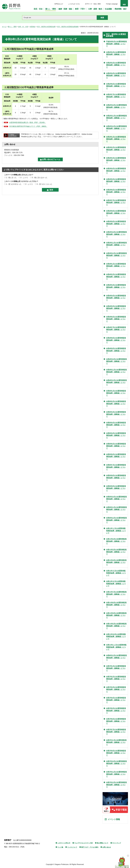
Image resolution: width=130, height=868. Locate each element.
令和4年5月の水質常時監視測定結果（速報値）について (116, 308)
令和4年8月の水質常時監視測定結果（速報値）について (116, 340)
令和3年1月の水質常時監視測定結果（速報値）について (116, 139)
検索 (124, 5)
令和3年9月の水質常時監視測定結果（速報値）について (116, 224)
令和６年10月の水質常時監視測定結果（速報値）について (116, 637)
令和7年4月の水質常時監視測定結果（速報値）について (116, 700)
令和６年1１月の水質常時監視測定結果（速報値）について (116, 647)
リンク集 (60, 847)
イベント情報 (114, 819)
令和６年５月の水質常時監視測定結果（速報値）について (116, 573)
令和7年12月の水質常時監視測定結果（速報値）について (116, 785)
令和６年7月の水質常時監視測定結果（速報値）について (116, 594)
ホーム (4, 27)
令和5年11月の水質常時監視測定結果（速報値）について (116, 510)
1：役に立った (11, 178)
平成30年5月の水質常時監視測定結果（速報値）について (116, 44)
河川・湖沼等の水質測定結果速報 (68, 27)
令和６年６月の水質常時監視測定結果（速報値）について (116, 584)
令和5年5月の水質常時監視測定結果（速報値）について (116, 446)
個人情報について (103, 843)
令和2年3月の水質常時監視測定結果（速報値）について (116, 65)
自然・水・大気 (23, 27)
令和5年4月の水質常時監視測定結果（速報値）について (116, 425)
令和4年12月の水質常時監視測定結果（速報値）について (116, 383)
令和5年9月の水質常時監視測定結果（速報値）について (116, 488)
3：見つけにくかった (44, 184)
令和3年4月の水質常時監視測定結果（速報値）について (116, 171)
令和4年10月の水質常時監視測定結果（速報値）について (116, 361)
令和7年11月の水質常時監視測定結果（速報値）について (116, 774)
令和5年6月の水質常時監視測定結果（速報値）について (116, 457)
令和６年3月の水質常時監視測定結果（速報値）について (116, 552)
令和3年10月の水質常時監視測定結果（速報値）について (116, 234)
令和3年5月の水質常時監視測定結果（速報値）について (116, 181)
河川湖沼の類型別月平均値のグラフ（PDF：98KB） (28, 126)
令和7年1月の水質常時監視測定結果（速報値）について (116, 668)
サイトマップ (117, 843)
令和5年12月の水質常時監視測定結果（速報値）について (116, 520)
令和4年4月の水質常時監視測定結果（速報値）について (116, 298)
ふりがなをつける (74, 4)
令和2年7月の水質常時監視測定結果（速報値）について (116, 97)
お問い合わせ (107, 847)
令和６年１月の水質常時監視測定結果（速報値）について (116, 531)
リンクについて (72, 847)
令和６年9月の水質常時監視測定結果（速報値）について (116, 615)
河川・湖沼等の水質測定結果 (46, 27)
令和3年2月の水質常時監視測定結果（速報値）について (116, 150)
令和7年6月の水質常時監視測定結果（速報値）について (116, 721)
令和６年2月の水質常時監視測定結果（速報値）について (116, 541)
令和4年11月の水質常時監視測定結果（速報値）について (116, 372)
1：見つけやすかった (14, 184)
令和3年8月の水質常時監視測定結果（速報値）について (116, 213)
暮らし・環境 (12, 27)
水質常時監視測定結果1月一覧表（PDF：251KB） (28, 122)
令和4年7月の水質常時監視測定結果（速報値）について (116, 330)
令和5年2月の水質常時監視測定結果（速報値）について (116, 404)
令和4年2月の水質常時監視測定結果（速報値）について (116, 277)
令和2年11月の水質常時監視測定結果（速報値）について (116, 118)
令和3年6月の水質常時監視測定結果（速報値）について (116, 192)
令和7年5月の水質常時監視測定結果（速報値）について (116, 711)
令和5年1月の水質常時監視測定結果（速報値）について (116, 393)
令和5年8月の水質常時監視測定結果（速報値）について (116, 478)
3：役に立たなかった (40, 178)
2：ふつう (24, 178)
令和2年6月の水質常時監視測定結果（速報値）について (116, 86)
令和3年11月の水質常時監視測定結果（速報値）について (116, 245)
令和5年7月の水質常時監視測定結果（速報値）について (116, 467)
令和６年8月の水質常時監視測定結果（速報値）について (116, 605)
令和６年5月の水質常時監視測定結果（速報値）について (116, 626)
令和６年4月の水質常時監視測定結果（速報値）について (116, 562)
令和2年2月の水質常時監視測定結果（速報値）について (116, 54)
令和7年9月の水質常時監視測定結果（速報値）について (116, 753)
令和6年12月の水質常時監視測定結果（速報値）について (116, 658)
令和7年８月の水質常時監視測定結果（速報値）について (116, 742)
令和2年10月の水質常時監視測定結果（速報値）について (116, 107)
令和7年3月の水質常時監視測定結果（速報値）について (116, 689)
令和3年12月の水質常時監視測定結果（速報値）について (116, 256)
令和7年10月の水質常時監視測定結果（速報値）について (116, 764)
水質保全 (32, 27)
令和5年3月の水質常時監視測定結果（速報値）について (116, 414)
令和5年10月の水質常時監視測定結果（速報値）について (116, 499)
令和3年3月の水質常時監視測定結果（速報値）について (116, 160)
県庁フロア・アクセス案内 (90, 847)
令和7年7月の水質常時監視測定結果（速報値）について (116, 732)
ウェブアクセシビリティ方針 (84, 843)
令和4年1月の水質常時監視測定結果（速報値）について (116, 266)
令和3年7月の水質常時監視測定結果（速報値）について (116, 203)
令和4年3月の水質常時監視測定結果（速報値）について (116, 287)
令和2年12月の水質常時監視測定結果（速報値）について (116, 129)
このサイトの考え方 (64, 843)
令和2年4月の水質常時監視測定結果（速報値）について (116, 76)
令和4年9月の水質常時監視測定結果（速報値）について (116, 351)
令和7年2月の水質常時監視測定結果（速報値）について (116, 679)
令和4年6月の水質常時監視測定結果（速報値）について (116, 319)
